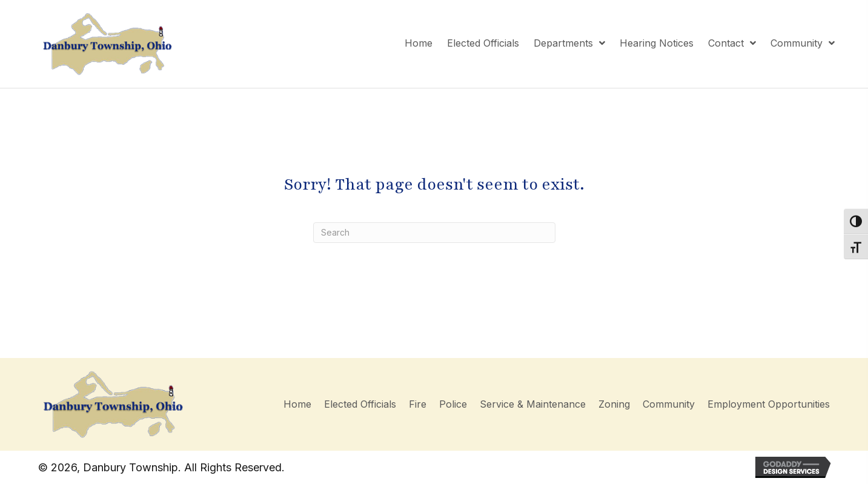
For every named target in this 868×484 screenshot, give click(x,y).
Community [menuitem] (669, 404)
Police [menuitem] (453, 404)
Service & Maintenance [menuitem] (533, 404)
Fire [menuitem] (418, 404)
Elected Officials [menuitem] (360, 404)
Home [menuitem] (297, 404)
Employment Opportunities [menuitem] (769, 404)
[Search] (434, 233)
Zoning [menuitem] (614, 404)
